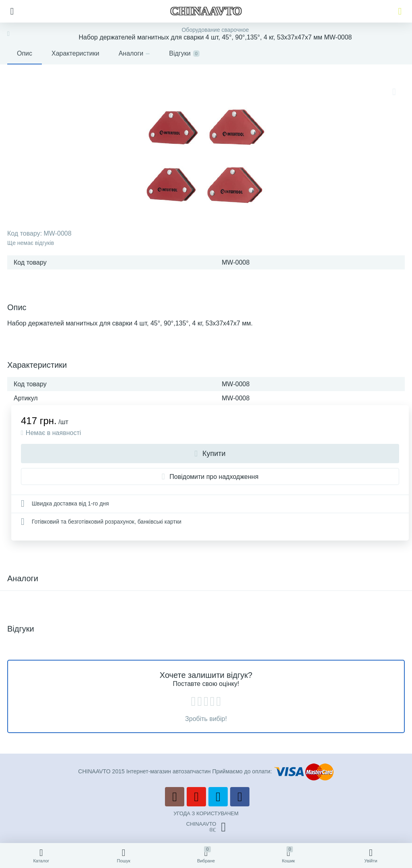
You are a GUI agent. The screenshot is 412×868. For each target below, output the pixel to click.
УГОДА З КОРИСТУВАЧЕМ (206, 813)
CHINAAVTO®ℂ (206, 827)
